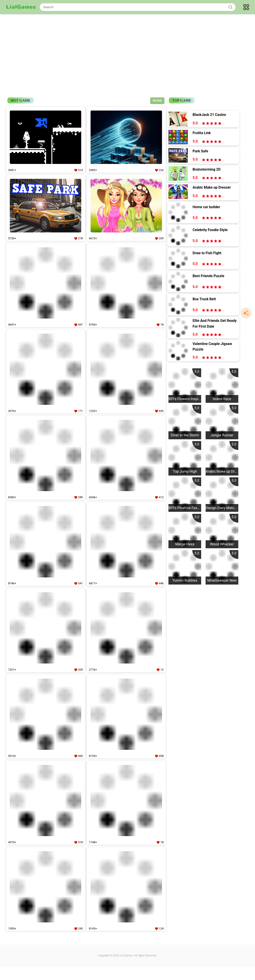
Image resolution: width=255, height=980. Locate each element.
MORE (157, 101)
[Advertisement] (128, 47)
